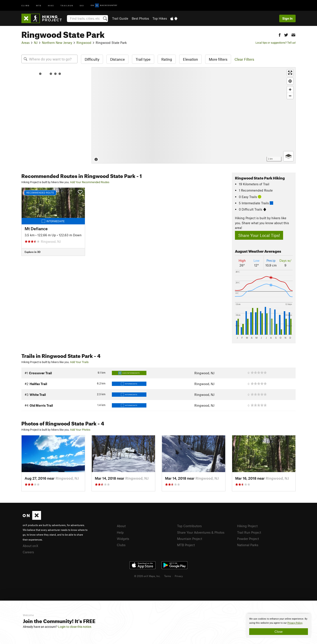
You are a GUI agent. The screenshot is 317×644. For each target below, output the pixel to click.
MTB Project (186, 545)
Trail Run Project (249, 532)
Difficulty (92, 59)
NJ (36, 43)
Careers (28, 552)
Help (120, 532)
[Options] (288, 156)
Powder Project (248, 539)
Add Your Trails (79, 362)
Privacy (179, 576)
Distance (117, 59)
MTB (39, 5)
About (121, 526)
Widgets (123, 539)
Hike (51, 5)
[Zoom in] (290, 90)
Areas (25, 43)
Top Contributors (189, 526)
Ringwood (84, 43)
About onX (30, 546)
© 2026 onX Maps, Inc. (147, 576)
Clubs (121, 545)
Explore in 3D (32, 252)
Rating (167, 59)
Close (279, 631)
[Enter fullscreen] (290, 73)
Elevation (190, 59)
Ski (82, 5)
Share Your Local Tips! (259, 235)
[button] (280, 34)
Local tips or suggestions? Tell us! (276, 43)
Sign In (287, 18)
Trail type (143, 59)
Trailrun (67, 5)
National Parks (248, 545)
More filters (218, 59)
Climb (25, 5)
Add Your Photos (80, 430)
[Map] (194, 115)
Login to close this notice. (75, 627)
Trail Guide (120, 18)
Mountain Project (190, 539)
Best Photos (140, 18)
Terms (168, 576)
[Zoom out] (290, 96)
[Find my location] (290, 81)
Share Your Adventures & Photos (201, 532)
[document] (279, 626)
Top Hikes (160, 18)
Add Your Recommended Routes (90, 182)
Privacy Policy (295, 623)
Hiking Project (247, 526)
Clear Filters (244, 59)
